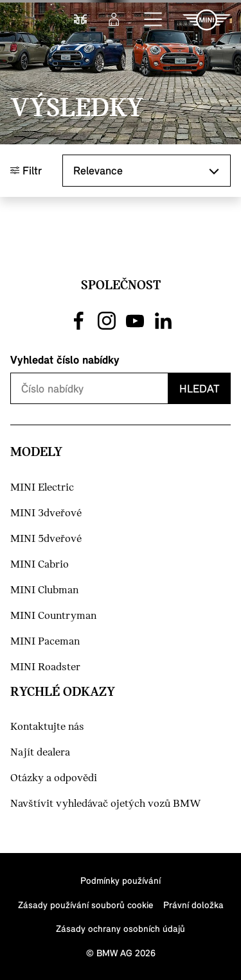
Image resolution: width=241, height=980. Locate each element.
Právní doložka (193, 905)
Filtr (26, 170)
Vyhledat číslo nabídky (65, 359)
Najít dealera (40, 753)
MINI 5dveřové (46, 539)
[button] (154, 20)
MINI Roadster (45, 667)
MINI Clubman (44, 590)
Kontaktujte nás (47, 727)
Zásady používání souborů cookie (85, 905)
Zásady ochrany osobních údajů (121, 928)
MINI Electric (42, 488)
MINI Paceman (45, 642)
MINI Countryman (53, 616)
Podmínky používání (121, 880)
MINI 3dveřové (46, 513)
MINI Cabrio (40, 565)
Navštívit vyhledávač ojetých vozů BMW (106, 804)
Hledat (199, 388)
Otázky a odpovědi (54, 778)
